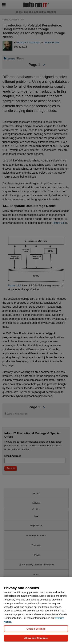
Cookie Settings (36, 629)
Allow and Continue (36, 638)
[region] (36, 610)
